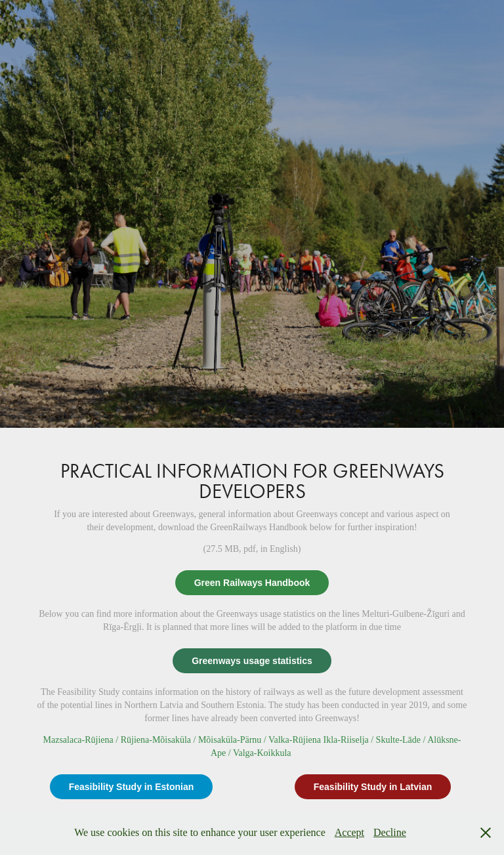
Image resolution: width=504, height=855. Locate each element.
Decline (390, 832)
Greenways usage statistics (252, 661)
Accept (349, 832)
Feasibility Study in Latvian (373, 787)
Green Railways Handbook (252, 583)
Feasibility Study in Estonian (132, 787)
